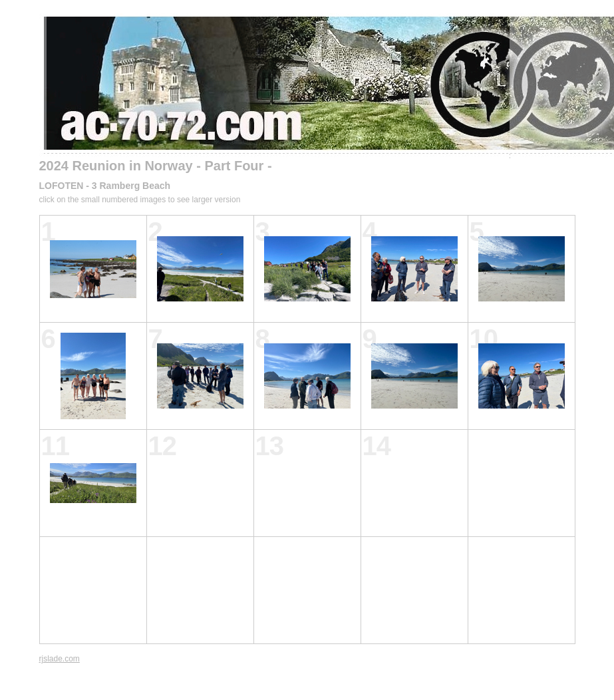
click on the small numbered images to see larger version (140, 200)
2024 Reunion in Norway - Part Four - (156, 166)
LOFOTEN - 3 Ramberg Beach (105, 186)
